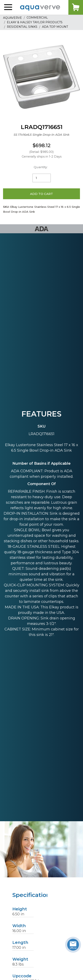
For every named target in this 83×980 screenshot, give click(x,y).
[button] (8, 7)
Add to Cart (41, 194)
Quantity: (41, 167)
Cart (76, 7)
